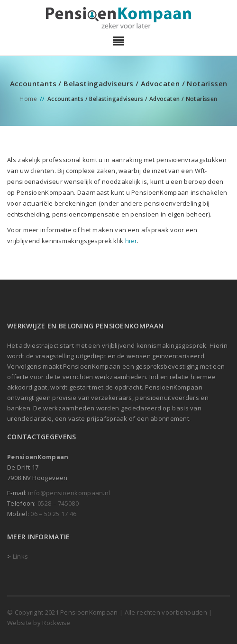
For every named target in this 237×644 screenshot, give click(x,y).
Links (21, 556)
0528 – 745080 (58, 503)
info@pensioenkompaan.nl (69, 493)
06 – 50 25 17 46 (53, 514)
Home (28, 99)
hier (131, 241)
